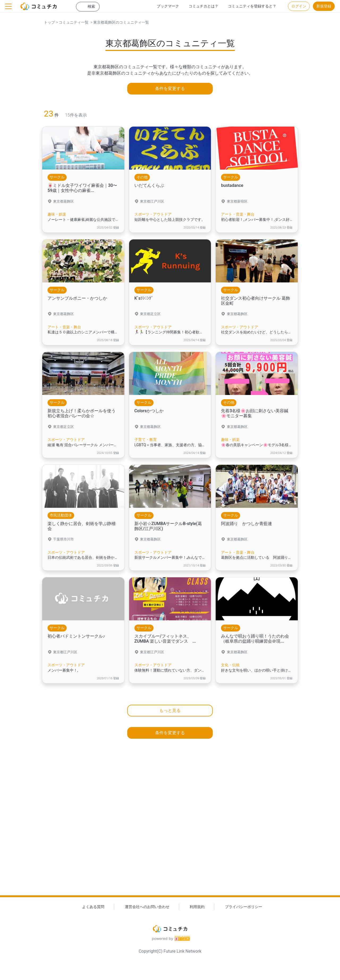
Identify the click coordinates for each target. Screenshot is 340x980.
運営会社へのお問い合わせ (147, 907)
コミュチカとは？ (203, 6)
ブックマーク (168, 6)
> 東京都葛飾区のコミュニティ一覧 (119, 22)
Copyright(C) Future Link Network (170, 951)
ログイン (299, 6)
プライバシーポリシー (244, 907)
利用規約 (197, 907)
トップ (49, 22)
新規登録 (324, 6)
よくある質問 (93, 907)
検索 (91, 7)
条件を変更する (170, 89)
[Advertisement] (170, 827)
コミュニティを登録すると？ (252, 6)
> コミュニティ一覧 (72, 22)
